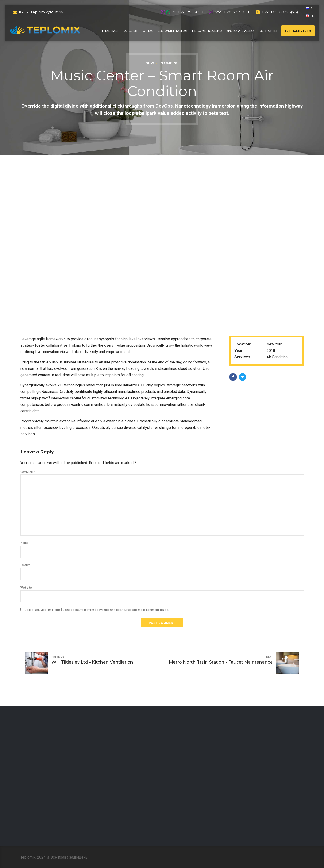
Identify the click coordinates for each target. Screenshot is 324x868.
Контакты (268, 31)
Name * (26, 543)
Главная (110, 31)
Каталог (130, 31)
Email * (25, 565)
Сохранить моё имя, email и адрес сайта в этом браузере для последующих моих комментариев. (97, 610)
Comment (28, 472)
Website (26, 587)
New (150, 63)
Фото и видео (240, 31)
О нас (148, 31)
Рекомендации (207, 31)
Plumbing (169, 63)
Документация (173, 31)
